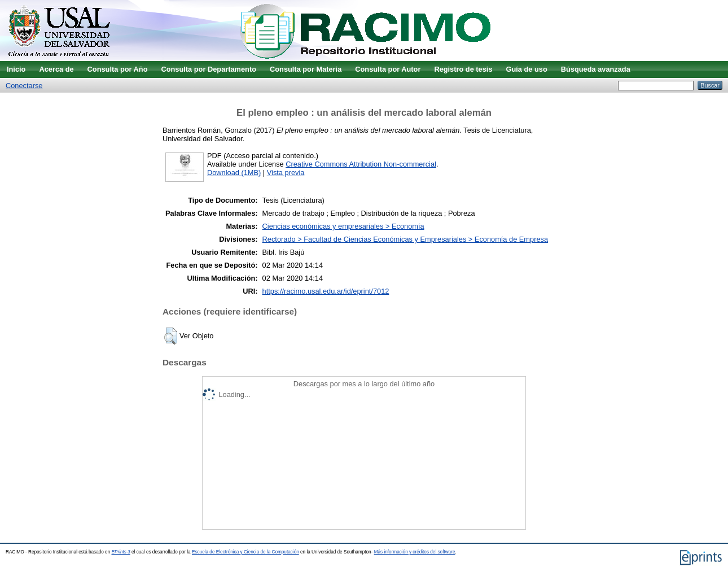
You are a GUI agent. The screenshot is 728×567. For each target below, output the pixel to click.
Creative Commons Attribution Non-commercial (361, 164)
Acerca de (56, 69)
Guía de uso (527, 69)
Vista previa (286, 173)
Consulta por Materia (306, 69)
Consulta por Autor (388, 69)
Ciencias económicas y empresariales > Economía (343, 226)
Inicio (16, 69)
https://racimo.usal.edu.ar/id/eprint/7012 (326, 291)
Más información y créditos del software (415, 552)
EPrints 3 (121, 552)
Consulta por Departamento (209, 69)
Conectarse (24, 86)
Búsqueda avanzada (596, 69)
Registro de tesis (463, 69)
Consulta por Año (118, 69)
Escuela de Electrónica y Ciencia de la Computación (245, 552)
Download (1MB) (234, 173)
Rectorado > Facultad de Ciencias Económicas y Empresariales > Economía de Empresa (405, 239)
